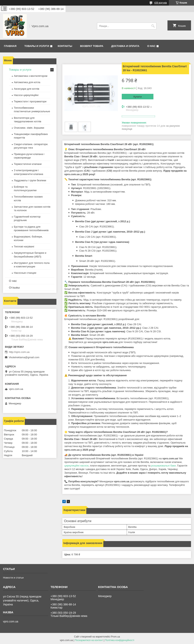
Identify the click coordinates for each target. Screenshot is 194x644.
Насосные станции (25, 273)
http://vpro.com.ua (19, 352)
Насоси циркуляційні (26, 95)
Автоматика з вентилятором (31, 76)
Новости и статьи (13, 578)
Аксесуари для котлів (27, 89)
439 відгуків (161, 3)
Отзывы (14, 287)
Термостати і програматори (30, 101)
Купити (138, 97)
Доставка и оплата (125, 46)
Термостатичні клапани (28, 164)
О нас (151, 46)
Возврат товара (92, 46)
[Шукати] (153, 26)
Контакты (65, 46)
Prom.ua (116, 637)
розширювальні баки (164, 466)
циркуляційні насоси (76, 466)
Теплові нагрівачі (24, 246)
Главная (10, 46)
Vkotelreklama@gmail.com (24, 357)
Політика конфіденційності (120, 640)
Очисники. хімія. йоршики (29, 128)
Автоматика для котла (27, 82)
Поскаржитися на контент (89, 640)
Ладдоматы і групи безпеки (30, 180)
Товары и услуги (37, 46)
